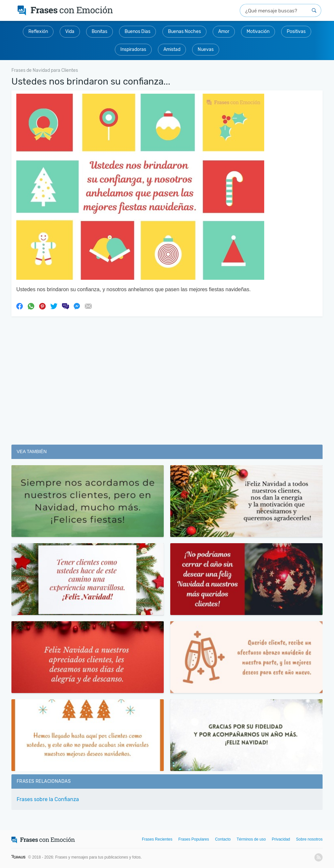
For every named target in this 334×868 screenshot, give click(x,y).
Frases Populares (194, 839)
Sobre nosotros (309, 839)
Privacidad (281, 839)
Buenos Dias (137, 32)
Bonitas (99, 32)
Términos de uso (251, 839)
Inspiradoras (133, 49)
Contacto (223, 839)
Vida (70, 32)
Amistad (172, 49)
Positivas (296, 32)
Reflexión (38, 32)
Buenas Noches (184, 32)
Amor (224, 32)
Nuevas (206, 49)
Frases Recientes (157, 839)
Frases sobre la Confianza (48, 799)
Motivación (258, 32)
